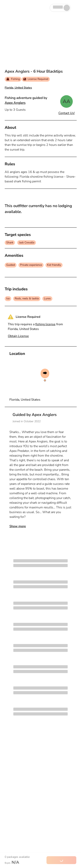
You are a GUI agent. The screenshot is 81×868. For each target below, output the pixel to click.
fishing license (45, 324)
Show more (18, 526)
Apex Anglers (15, 103)
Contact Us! (67, 113)
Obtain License (18, 336)
